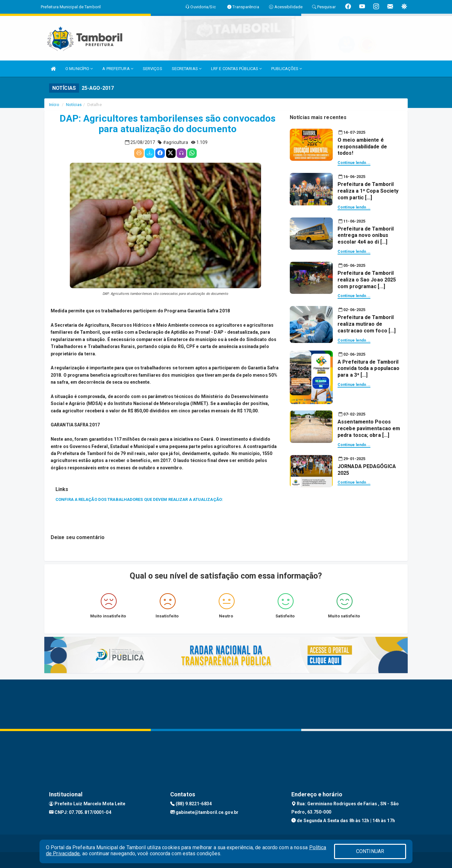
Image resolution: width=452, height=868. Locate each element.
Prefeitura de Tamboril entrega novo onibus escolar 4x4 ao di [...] (366, 235)
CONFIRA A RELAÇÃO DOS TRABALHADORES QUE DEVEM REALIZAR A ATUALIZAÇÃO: (139, 499)
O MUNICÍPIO (79, 69)
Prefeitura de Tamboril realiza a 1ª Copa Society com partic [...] (368, 191)
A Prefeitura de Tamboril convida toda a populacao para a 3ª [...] (368, 369)
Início (54, 105)
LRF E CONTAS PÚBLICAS (236, 69)
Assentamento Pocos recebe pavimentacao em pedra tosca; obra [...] (369, 428)
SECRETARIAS (187, 69)
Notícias (74, 105)
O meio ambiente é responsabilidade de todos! (362, 147)
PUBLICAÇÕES (287, 69)
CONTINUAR (370, 851)
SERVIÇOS (153, 69)
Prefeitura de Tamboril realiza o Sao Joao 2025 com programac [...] (367, 280)
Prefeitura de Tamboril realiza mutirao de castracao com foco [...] (367, 324)
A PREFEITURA (118, 69)
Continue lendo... (354, 163)
